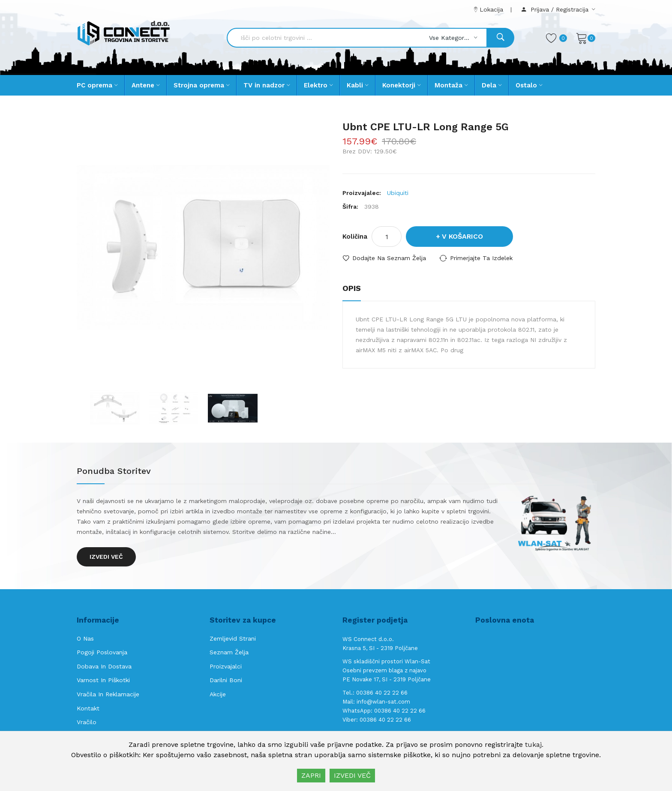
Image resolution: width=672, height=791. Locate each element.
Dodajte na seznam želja (389, 258)
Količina (355, 237)
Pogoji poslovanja (102, 652)
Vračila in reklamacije (108, 694)
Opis (352, 288)
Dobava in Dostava (104, 666)
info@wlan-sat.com (383, 702)
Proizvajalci (226, 666)
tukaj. (534, 745)
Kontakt (88, 708)
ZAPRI (311, 775)
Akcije (218, 694)
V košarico (462, 236)
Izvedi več (106, 557)
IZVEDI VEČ (352, 775)
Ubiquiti (398, 193)
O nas (85, 638)
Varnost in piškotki (103, 680)
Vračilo (87, 722)
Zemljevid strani (233, 638)
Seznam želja (229, 652)
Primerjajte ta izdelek (481, 258)
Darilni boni (226, 680)
